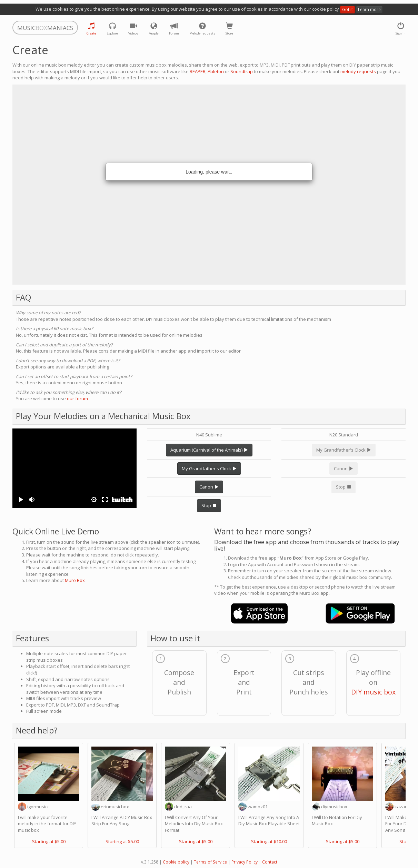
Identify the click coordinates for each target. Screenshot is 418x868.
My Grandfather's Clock (209, 468)
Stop (209, 505)
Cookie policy (176, 862)
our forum (77, 398)
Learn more (369, 9)
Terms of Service (210, 862)
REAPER (198, 71)
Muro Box (75, 580)
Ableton (216, 71)
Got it (347, 9)
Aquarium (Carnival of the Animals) (209, 450)
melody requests (358, 71)
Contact (270, 862)
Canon (209, 487)
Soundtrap (242, 71)
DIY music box (373, 692)
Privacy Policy (245, 862)
